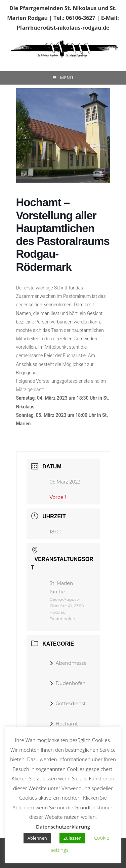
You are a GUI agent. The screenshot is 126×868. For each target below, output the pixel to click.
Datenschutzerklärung (63, 827)
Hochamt (64, 724)
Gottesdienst (68, 704)
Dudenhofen (68, 683)
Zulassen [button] (73, 838)
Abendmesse (68, 663)
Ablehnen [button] (37, 838)
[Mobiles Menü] (63, 78)
